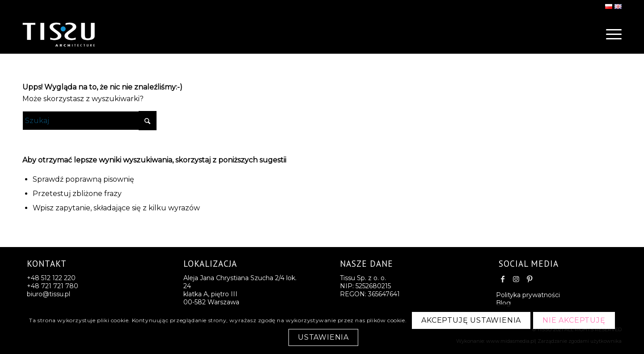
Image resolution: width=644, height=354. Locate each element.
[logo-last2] (76, 34)
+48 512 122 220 (51, 278)
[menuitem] (611, 34)
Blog (503, 303)
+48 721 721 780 (53, 286)
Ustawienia (323, 337)
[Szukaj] (89, 121)
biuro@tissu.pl (49, 294)
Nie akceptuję (574, 320)
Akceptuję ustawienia (471, 320)
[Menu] (611, 34)
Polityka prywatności (528, 295)
